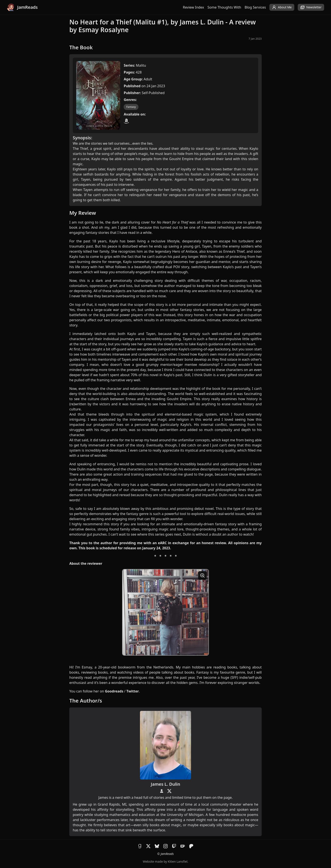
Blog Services (255, 7)
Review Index (194, 7)
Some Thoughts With (224, 7)
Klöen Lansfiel (178, 861)
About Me (282, 7)
